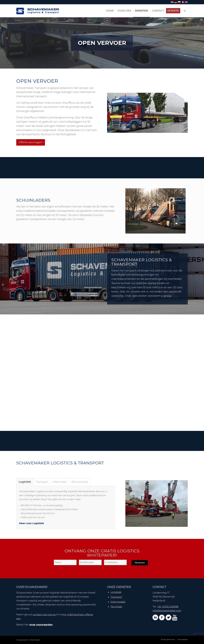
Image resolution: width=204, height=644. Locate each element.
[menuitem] (110, 11)
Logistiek (116, 592)
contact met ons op (44, 614)
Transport (116, 597)
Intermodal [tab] (60, 482)
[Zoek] (185, 11)
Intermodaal (118, 602)
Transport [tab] (42, 482)
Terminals (116, 607)
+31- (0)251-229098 (168, 607)
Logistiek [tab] (25, 482)
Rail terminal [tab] (80, 482)
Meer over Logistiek (32, 523)
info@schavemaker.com (167, 611)
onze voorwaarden (41, 625)
